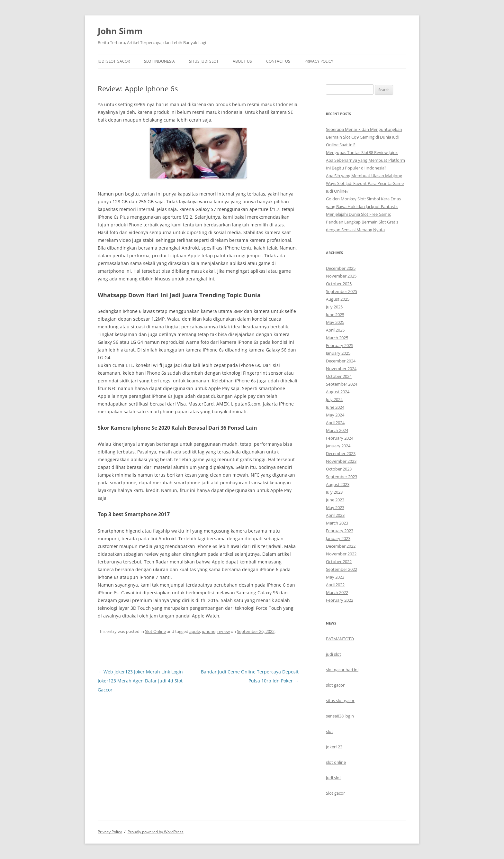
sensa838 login (340, 716)
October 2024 (339, 376)
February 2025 (340, 345)
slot (329, 731)
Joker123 (334, 747)
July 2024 (334, 399)
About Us (242, 61)
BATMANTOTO (340, 639)
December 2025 (341, 268)
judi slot (333, 654)
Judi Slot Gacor (114, 61)
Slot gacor (335, 793)
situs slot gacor (340, 700)
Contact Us (278, 61)
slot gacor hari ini (342, 670)
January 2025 (338, 353)
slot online (336, 762)
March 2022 (337, 592)
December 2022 (341, 546)
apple (195, 631)
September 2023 (342, 477)
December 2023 (341, 453)
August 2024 (338, 392)
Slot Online (155, 631)
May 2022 (335, 577)
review (224, 631)
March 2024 (337, 430)
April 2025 (335, 330)
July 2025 (334, 307)
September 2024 (342, 384)
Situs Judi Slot (204, 61)
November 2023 (341, 461)
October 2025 (339, 284)
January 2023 (338, 538)
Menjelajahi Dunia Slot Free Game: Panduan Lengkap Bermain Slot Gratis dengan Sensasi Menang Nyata (362, 222)
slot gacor (335, 685)
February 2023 (340, 531)
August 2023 (338, 484)
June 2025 (335, 315)
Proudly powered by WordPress (156, 832)
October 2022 (339, 562)
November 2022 (341, 554)
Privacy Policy (319, 61)
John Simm (120, 31)
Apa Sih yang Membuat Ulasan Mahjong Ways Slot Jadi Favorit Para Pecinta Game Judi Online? (365, 183)
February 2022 (340, 600)
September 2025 (342, 291)
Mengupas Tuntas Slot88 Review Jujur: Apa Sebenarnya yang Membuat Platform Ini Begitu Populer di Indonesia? (365, 160)
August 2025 (338, 299)
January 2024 (338, 446)
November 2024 (341, 369)
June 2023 (335, 500)
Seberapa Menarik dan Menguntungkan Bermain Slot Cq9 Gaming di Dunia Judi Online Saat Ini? (364, 137)
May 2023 (335, 507)
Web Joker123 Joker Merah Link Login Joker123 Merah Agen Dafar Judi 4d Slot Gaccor (140, 681)
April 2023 (335, 515)
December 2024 (341, 361)
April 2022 (335, 585)
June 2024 (335, 407)
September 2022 (342, 569)
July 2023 (334, 492)
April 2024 (335, 423)
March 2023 (337, 523)
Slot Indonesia (159, 61)
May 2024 (335, 415)
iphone (209, 631)
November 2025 (341, 276)
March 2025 (337, 338)
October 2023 (339, 469)
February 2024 (340, 438)
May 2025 (335, 322)
